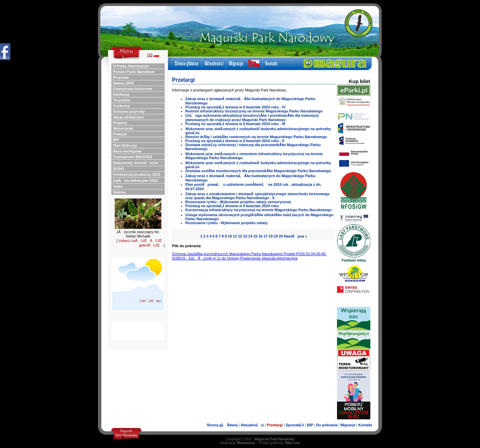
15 (255, 236)
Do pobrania (327, 425)
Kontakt (365, 425)
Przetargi (275, 425)
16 (260, 236)
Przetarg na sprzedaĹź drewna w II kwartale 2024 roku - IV (235, 107)
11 (235, 236)
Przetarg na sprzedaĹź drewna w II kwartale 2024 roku (232, 206)
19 (276, 236)
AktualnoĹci (252, 425)
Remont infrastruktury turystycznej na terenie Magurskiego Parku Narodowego (254, 111)
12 (240, 236)
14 (250, 236)
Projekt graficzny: (279, 443)
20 (281, 236)
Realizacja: (237, 443)
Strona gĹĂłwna (222, 425)
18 (271, 236)
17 (266, 236)
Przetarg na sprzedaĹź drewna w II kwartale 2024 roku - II (235, 141)
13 (245, 236)
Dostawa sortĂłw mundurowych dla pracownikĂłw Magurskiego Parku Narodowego (258, 171)
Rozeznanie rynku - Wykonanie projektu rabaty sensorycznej (238, 202)
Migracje (348, 425)
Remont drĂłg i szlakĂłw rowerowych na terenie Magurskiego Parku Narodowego (256, 137)
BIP (310, 425)
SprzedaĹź (295, 425)
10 (230, 236)
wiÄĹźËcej (150, 301)
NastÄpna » (296, 236)
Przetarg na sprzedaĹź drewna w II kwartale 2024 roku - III (235, 124)
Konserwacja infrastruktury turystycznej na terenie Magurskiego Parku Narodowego (258, 210)
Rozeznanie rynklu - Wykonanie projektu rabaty (226, 223)
